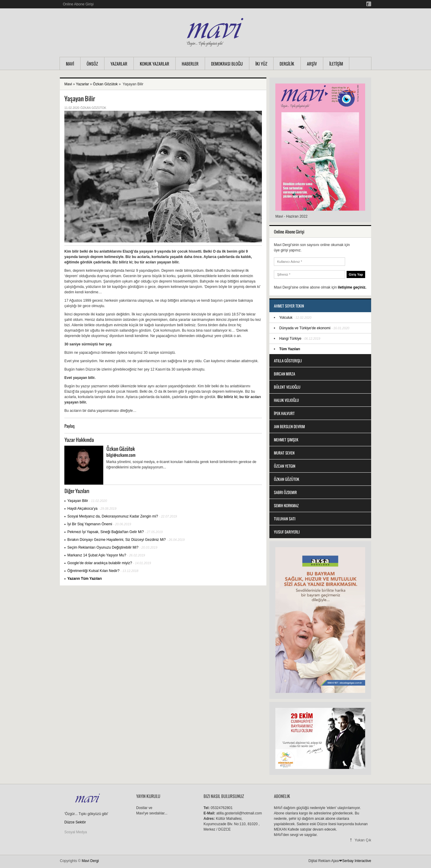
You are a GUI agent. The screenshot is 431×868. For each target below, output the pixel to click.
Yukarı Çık (363, 840)
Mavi (68, 84)
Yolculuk (286, 318)
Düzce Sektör (75, 822)
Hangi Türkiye (290, 339)
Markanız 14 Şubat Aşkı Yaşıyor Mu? (97, 555)
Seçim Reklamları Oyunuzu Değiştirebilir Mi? (103, 547)
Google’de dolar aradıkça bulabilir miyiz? (100, 563)
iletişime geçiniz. (352, 287)
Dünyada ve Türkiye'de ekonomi (305, 328)
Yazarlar (82, 84)
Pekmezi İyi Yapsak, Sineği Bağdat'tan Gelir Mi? (106, 532)
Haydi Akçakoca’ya (82, 509)
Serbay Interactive (357, 861)
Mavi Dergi (90, 861)
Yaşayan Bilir (78, 501)
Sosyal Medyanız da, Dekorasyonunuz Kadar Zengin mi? (113, 516)
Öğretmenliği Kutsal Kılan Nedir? (93, 571)
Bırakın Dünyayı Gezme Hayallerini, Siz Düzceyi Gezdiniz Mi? (117, 540)
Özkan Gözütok (106, 84)
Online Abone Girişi (78, 4)
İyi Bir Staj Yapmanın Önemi (90, 524)
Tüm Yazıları (290, 349)
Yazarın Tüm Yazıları (85, 579)
